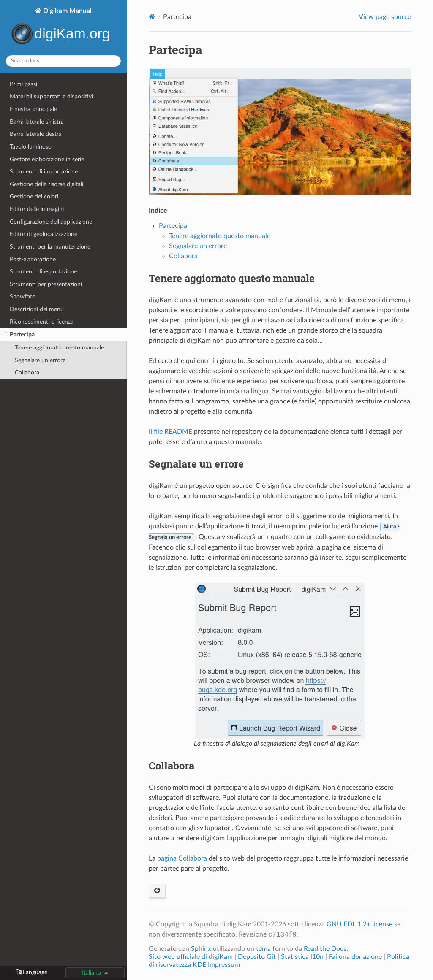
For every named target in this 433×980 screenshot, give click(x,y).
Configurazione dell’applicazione (51, 222)
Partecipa (19, 335)
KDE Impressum (216, 965)
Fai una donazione (355, 957)
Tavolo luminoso (31, 147)
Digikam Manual (63, 28)
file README (173, 432)
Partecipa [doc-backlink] (175, 50)
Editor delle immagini (37, 209)
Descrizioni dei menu (37, 309)
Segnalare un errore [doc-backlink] (196, 464)
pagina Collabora (182, 858)
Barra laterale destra (36, 134)
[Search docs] (63, 61)
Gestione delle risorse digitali (46, 184)
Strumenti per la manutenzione (50, 247)
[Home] (152, 17)
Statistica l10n (302, 957)
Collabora (27, 372)
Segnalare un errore (40, 360)
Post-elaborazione (33, 259)
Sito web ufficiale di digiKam (191, 957)
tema (263, 949)
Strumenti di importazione (44, 172)
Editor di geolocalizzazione (44, 234)
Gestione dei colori (34, 196)
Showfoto (23, 296)
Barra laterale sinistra (37, 122)
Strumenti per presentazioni (46, 284)
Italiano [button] (91, 973)
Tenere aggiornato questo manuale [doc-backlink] (232, 278)
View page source (385, 17)
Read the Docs (325, 949)
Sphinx (201, 949)
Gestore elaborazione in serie (47, 159)
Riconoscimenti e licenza (42, 322)
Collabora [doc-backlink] (172, 766)
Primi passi (23, 84)
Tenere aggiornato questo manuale (59, 348)
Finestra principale (33, 109)
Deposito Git (257, 957)
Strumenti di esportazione (43, 272)
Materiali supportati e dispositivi (51, 96)
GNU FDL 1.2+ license (359, 924)
